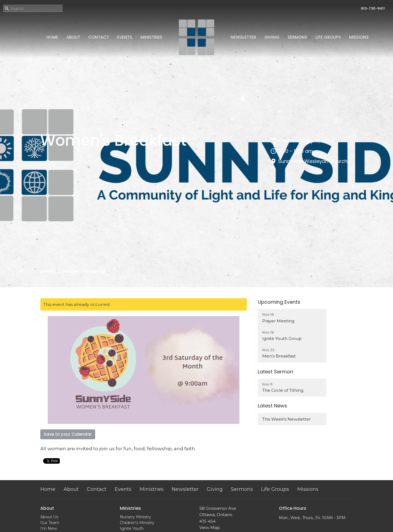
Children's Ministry (137, 523)
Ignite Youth (132, 528)
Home (52, 37)
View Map (210, 527)
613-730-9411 (373, 8)
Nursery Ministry (135, 517)
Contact (99, 37)
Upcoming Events (279, 302)
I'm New (49, 528)
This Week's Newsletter (286, 419)
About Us (49, 517)
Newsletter (243, 37)
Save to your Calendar (68, 434)
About (73, 37)
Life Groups (328, 37)
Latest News (272, 406)
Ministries (151, 37)
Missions (359, 37)
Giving (272, 37)
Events (125, 37)
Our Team (50, 523)
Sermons (297, 37)
